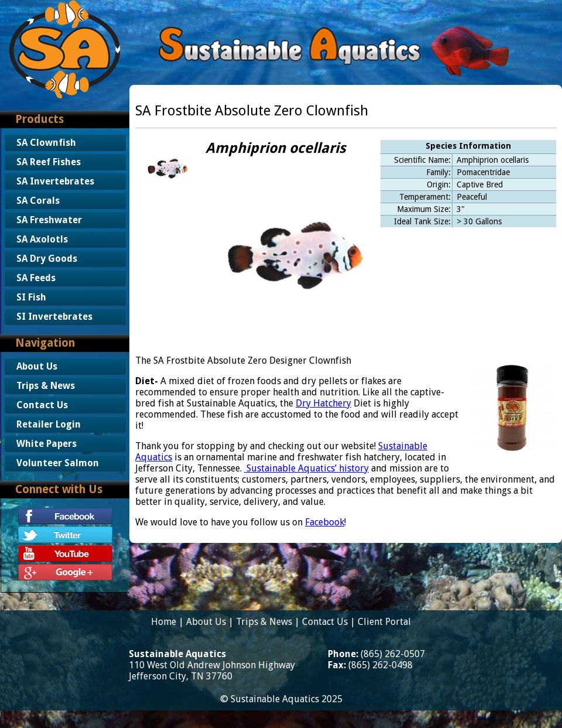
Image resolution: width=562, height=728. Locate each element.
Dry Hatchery (323, 403)
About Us (37, 366)
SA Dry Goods (47, 259)
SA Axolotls (42, 239)
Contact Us (42, 405)
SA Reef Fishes (49, 162)
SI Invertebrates (54, 317)
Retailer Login (49, 424)
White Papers (47, 444)
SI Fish (31, 297)
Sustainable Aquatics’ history (308, 468)
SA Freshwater (49, 220)
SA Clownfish (46, 143)
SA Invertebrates (55, 181)
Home (164, 622)
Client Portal (384, 622)
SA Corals (38, 201)
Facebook (325, 522)
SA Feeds (36, 278)
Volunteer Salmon (58, 463)
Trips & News (46, 386)
